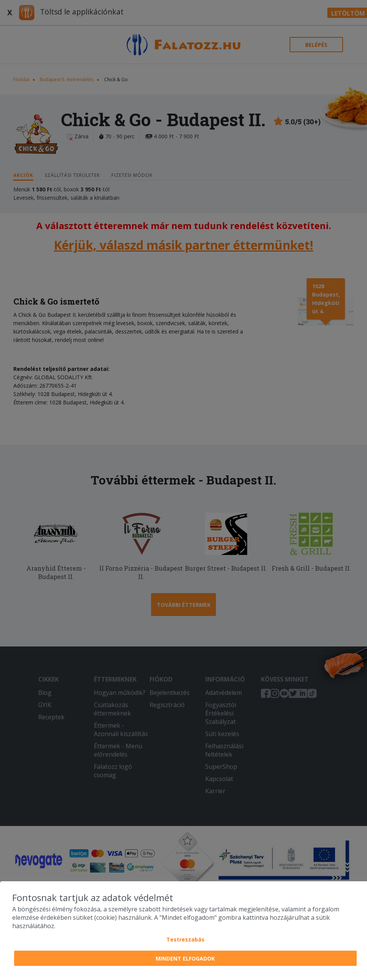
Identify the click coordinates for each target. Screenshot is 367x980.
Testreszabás (185, 939)
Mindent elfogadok (185, 958)
